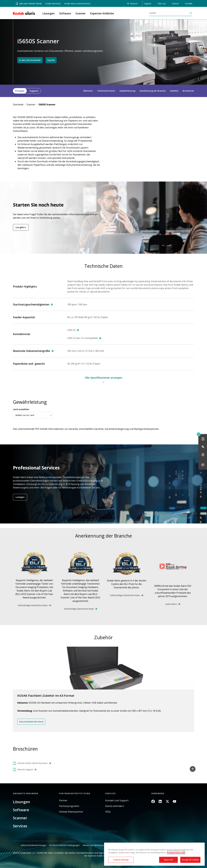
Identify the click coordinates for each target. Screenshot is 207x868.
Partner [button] (175, 4)
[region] (154, 854)
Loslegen (20, 497)
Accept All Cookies (190, 860)
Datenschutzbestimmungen (33, 845)
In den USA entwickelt (30, 60)
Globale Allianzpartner (71, 812)
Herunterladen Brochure (31, 722)
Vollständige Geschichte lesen (33, 605)
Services (20, 826)
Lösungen (21, 802)
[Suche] (169, 13)
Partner (63, 801)
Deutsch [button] (134, 4)
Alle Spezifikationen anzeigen (104, 378)
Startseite (18, 104)
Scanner (31, 104)
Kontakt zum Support (117, 801)
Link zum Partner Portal (28, 4)
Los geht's (21, 227)
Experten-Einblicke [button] (102, 13)
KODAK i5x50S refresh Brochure (33, 763)
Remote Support (25, 769)
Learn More (171, 604)
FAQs (108, 812)
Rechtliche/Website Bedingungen (64, 845)
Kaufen (51, 60)
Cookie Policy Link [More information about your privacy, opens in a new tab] (176, 852)
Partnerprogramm (69, 806)
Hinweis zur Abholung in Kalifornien (99, 845)
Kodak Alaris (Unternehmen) (77, 4)
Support (34, 91)
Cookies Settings (121, 860)
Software (21, 810)
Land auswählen (21, 409)
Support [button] (148, 4)
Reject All (168, 860)
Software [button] (65, 13)
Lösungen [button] (49, 13)
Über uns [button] (162, 4)
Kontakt (189, 4)
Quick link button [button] (199, 434)
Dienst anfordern (115, 806)
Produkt (20, 91)
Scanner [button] (80, 13)
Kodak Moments (53, 4)
